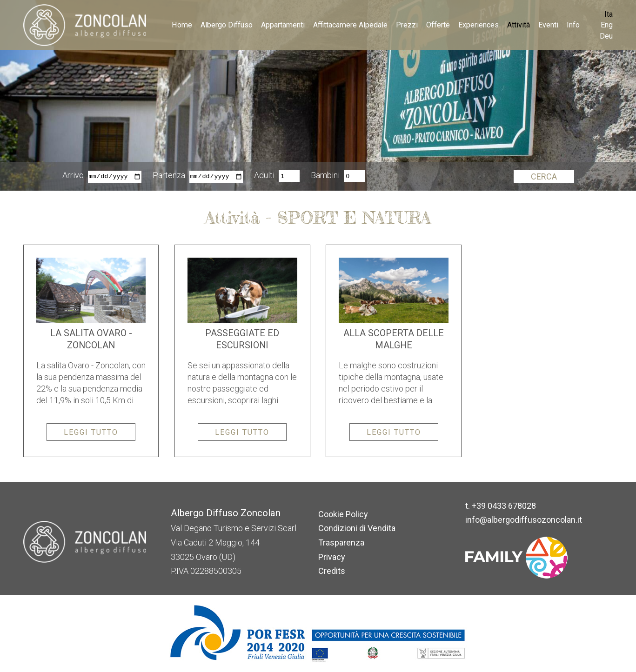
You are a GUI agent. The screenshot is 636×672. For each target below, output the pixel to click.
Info (573, 25)
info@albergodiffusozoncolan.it (524, 520)
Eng (607, 25)
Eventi (548, 25)
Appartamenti (283, 25)
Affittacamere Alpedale (350, 25)
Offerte (438, 25)
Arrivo (73, 176)
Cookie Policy (343, 514)
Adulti (264, 176)
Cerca (544, 176)
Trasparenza (341, 542)
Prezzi (407, 25)
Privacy (332, 557)
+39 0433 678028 (504, 506)
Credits (332, 571)
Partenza (169, 176)
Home (182, 25)
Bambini (325, 176)
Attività (519, 25)
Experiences (479, 25)
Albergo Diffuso (227, 25)
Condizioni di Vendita (357, 528)
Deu (606, 36)
